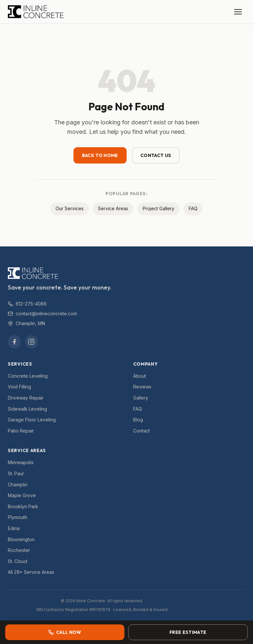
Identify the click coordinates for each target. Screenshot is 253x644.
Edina (14, 528)
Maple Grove (22, 495)
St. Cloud (17, 561)
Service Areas (113, 208)
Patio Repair (21, 431)
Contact (142, 431)
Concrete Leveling (28, 376)
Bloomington (21, 539)
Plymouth (18, 517)
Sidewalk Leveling (27, 409)
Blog (138, 420)
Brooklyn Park (23, 506)
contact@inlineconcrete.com (42, 314)
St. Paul (16, 473)
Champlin (18, 485)
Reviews (142, 387)
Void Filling (19, 387)
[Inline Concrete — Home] (36, 12)
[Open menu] (238, 12)
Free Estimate (188, 632)
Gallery (141, 398)
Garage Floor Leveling (32, 420)
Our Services (70, 208)
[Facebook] (14, 342)
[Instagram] (31, 342)
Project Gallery (158, 208)
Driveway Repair (26, 398)
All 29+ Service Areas (31, 572)
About (140, 376)
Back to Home (100, 155)
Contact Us (156, 155)
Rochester (19, 550)
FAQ (193, 208)
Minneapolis (21, 462)
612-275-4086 (27, 304)
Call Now (65, 632)
